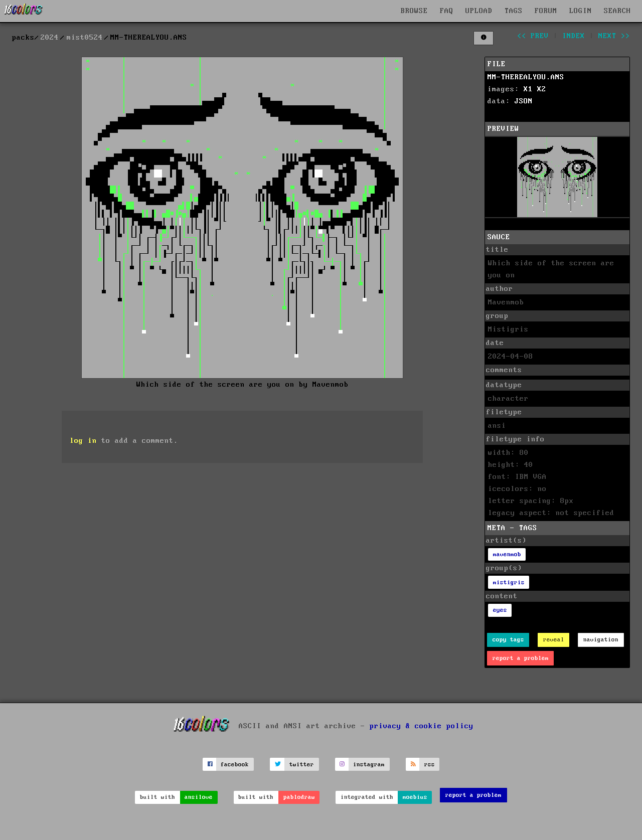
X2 (542, 89)
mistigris (509, 582)
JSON (524, 101)
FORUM (546, 11)
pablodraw (299, 797)
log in (83, 441)
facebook (235, 765)
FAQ (447, 11)
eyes (500, 610)
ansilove (199, 797)
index (574, 36)
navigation (601, 640)
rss (430, 765)
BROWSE (414, 11)
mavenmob (507, 554)
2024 (50, 38)
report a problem (521, 658)
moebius (415, 797)
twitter (302, 765)
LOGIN (581, 11)
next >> (614, 36)
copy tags (508, 640)
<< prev (533, 36)
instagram (369, 765)
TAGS (514, 11)
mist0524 (85, 38)
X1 (528, 89)
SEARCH (617, 11)
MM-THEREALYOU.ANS (526, 77)
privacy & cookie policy (422, 726)
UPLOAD (479, 11)
